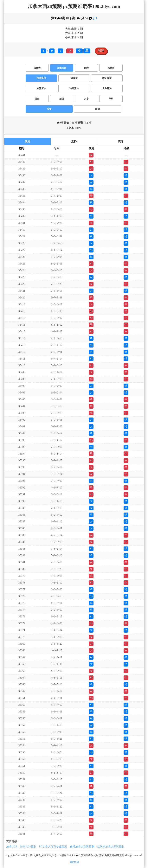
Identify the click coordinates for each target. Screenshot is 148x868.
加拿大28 (12, 847)
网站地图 (74, 862)
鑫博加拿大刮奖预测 (82, 847)
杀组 (62, 99)
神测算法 (41, 78)
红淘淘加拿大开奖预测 (111, 847)
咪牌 (101, 51)
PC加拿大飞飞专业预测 (53, 847)
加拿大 (37, 68)
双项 (49, 109)
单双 (111, 99)
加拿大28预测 (28, 847)
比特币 (111, 68)
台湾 (86, 68)
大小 (86, 99)
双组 (98, 109)
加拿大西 (62, 68)
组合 (37, 99)
